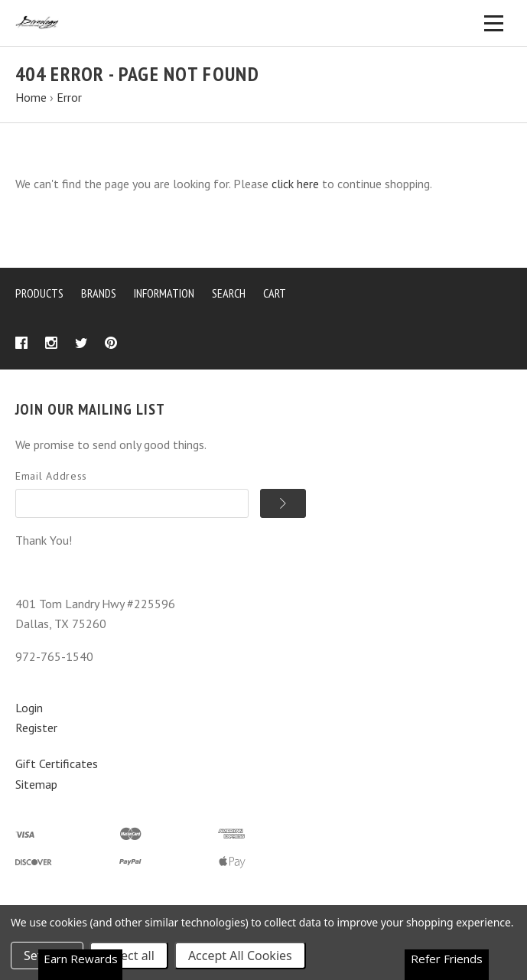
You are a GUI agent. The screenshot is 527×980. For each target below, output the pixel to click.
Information (164, 293)
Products (39, 293)
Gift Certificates (57, 763)
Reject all (129, 956)
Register (36, 728)
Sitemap (36, 784)
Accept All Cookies (240, 956)
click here (295, 184)
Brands (99, 293)
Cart (275, 293)
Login (29, 708)
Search (229, 293)
